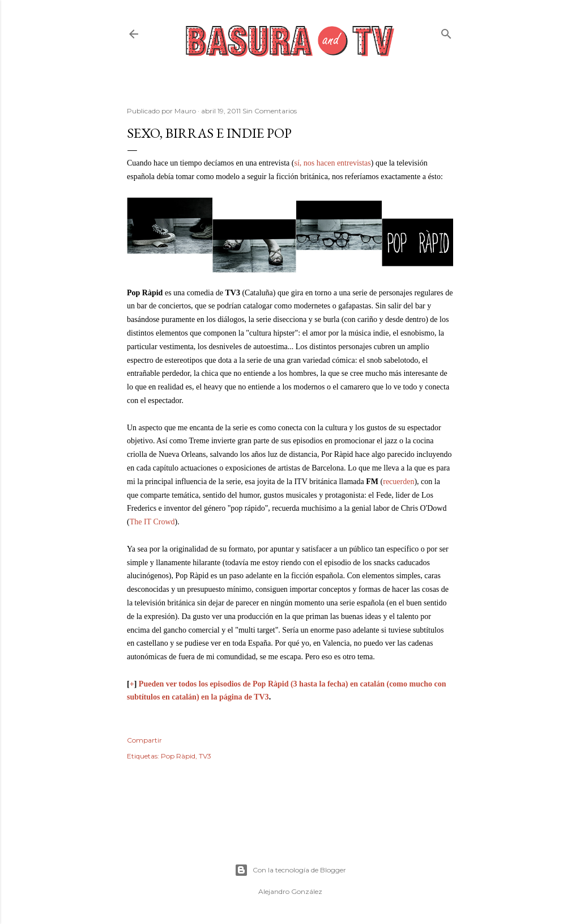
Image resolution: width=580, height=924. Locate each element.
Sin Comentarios (270, 111)
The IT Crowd (152, 522)
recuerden (398, 482)
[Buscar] (446, 31)
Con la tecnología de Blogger (290, 870)
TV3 (205, 756)
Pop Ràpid (178, 756)
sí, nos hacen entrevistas (332, 163)
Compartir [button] (144, 740)
